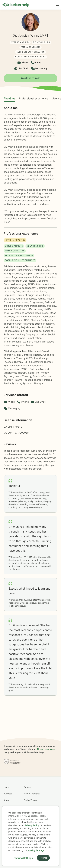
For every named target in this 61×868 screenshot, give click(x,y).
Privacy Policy (32, 825)
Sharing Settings (36, 850)
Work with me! (31, 78)
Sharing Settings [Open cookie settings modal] (23, 858)
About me (9, 99)
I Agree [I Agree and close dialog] (43, 858)
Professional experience (33, 99)
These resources (46, 749)
